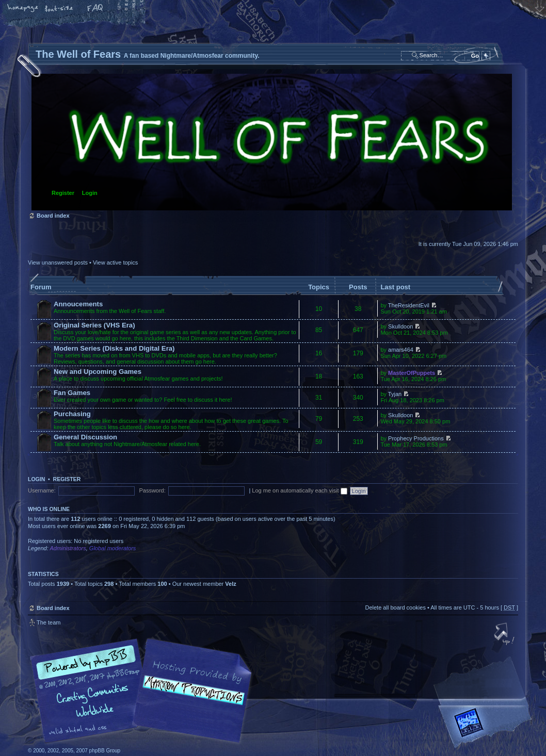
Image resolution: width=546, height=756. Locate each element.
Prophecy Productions (416, 438)
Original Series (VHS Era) (94, 325)
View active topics (115, 262)
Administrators (68, 548)
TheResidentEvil (409, 305)
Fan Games (72, 393)
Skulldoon (400, 326)
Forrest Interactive (487, 727)
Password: (152, 490)
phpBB (144, 691)
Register (63, 193)
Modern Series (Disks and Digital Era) (114, 348)
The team (49, 622)
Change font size (59, 9)
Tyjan (395, 394)
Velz (230, 584)
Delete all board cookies (395, 607)
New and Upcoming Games (98, 372)
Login (90, 193)
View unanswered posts (58, 262)
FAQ (95, 9)
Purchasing (72, 414)
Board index (272, 142)
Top (505, 635)
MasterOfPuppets (412, 373)
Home (23, 9)
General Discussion (85, 437)
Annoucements (78, 304)
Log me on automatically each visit (299, 490)
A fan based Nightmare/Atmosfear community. (190, 698)
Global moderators (113, 548)
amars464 (401, 350)
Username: (42, 490)
